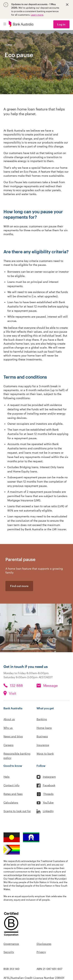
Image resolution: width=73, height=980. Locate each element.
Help (7, 777)
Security (9, 952)
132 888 (16, 685)
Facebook (49, 785)
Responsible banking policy (17, 756)
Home (8, 45)
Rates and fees (13, 794)
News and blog (13, 736)
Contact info (11, 785)
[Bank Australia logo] (21, 24)
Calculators (11, 802)
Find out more (19, 587)
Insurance (43, 745)
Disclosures (44, 944)
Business (42, 736)
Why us (8, 728)
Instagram (49, 777)
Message (50, 685)
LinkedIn (48, 811)
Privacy (41, 952)
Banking (42, 719)
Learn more (37, 15)
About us (9, 719)
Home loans (44, 728)
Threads (48, 794)
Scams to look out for (17, 811)
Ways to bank (45, 754)
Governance (11, 944)
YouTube (48, 802)
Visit (13, 693)
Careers (8, 745)
